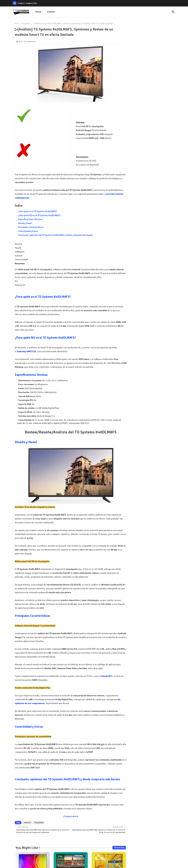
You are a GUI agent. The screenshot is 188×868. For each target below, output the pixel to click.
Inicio (17, 24)
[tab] (38, 12)
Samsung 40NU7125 (27, 351)
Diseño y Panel (25, 223)
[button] (173, 12)
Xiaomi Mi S (107, 676)
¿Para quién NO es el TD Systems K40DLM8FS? (39, 215)
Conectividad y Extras (28, 231)
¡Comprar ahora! (71, 816)
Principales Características (31, 227)
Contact (51, 12)
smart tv (27, 823)
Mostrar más (119, 848)
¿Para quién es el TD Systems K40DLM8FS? (38, 211)
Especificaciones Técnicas (30, 219)
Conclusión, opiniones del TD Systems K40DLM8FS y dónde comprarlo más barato (55, 235)
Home (38, 12)
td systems (26, 24)
